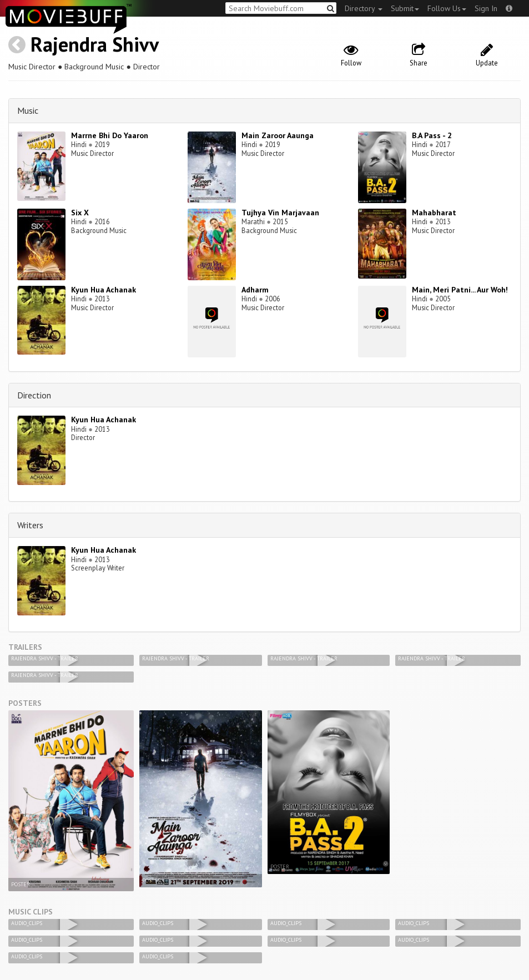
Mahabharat (434, 213)
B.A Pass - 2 (432, 135)
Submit (405, 8)
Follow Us (447, 8)
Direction (34, 395)
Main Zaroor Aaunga (278, 135)
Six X (80, 213)
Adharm (255, 290)
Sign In (486, 8)
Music (28, 110)
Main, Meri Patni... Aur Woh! (460, 290)
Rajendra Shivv (95, 44)
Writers (30, 525)
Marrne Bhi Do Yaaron (110, 135)
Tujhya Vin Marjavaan (280, 213)
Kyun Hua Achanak (104, 290)
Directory (364, 8)
